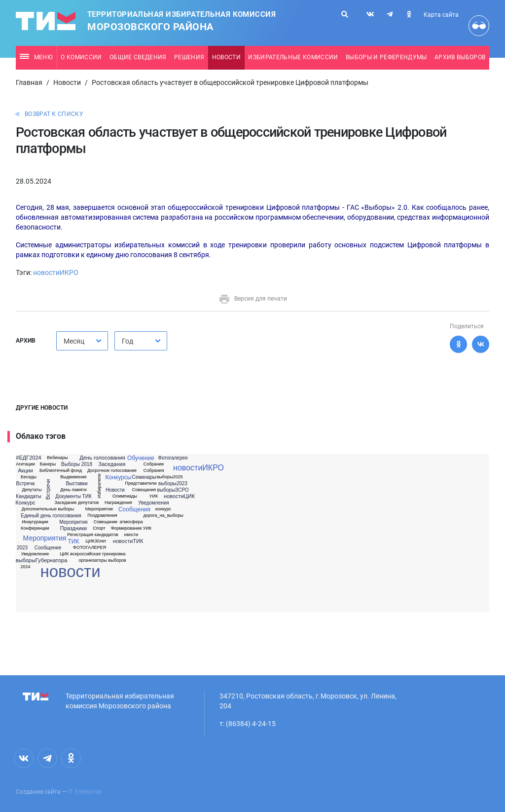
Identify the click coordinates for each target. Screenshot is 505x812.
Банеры (48, 464)
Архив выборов (460, 57)
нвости (131, 535)
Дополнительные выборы (48, 509)
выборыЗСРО (173, 490)
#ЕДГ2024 (28, 458)
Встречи (49, 490)
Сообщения (134, 509)
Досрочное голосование (112, 471)
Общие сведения (138, 57)
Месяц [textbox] (74, 341)
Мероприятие (99, 509)
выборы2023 (173, 484)
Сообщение (48, 548)
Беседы (29, 477)
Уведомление (35, 554)
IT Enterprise (85, 792)
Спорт (99, 528)
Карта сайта (441, 15)
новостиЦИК (179, 496)
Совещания (144, 490)
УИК (154, 496)
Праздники (73, 528)
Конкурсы (119, 477)
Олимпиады (125, 496)
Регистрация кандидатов (92, 535)
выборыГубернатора (42, 561)
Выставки (76, 484)
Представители (141, 483)
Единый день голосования (51, 516)
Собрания (154, 471)
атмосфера (131, 522)
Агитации (25, 464)
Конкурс (25, 503)
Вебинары (57, 458)
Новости (226, 57)
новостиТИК (128, 541)
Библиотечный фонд (61, 471)
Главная (29, 82)
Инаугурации (35, 522)
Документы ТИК (73, 497)
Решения (189, 57)
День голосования (102, 458)
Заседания (112, 464)
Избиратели (99, 486)
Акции (25, 471)
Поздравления (102, 516)
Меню (36, 57)
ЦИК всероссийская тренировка (92, 554)
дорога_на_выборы (163, 516)
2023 (22, 548)
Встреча (26, 484)
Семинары (144, 477)
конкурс (163, 509)
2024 (25, 567)
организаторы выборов (102, 561)
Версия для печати (253, 299)
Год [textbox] (127, 341)
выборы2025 (170, 477)
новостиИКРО (56, 272)
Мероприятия (45, 538)
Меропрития (73, 522)
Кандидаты (28, 497)
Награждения (118, 503)
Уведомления (154, 503)
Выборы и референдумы (386, 57)
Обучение (141, 458)
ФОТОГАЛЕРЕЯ (90, 548)
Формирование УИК (131, 528)
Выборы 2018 (77, 464)
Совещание (106, 522)
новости (70, 571)
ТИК (74, 541)
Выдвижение (73, 477)
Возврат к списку (54, 114)
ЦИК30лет (96, 541)
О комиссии (81, 57)
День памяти (73, 490)
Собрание (154, 464)
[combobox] (82, 341)
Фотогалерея (173, 458)
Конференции (35, 528)
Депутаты (32, 490)
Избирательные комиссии (293, 57)
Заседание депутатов (77, 503)
